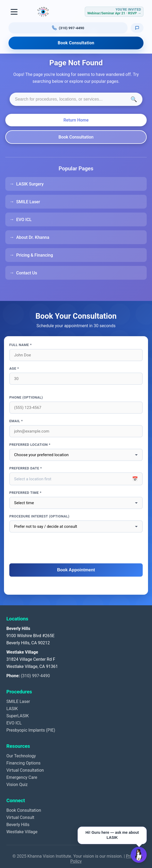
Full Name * (20, 345)
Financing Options (24, 763)
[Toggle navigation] (14, 12)
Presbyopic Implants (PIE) (31, 730)
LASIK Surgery (30, 184)
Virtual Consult (20, 817)
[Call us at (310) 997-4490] (68, 28)
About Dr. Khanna (33, 237)
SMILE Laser (28, 202)
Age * (14, 368)
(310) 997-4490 (35, 676)
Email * (16, 421)
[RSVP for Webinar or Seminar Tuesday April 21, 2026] (114, 12)
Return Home (76, 120)
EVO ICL (24, 220)
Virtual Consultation (25, 770)
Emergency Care (22, 777)
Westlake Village (22, 832)
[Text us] (137, 28)
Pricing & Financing (35, 255)
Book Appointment (76, 570)
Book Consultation (76, 43)
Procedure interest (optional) (39, 516)
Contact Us (27, 273)
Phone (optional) (26, 397)
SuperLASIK (18, 716)
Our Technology (21, 756)
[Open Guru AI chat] (139, 855)
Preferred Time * (25, 493)
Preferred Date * (26, 468)
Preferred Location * (30, 445)
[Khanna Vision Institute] (43, 12)
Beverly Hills (18, 825)
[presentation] (76, 548)
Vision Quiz (17, 785)
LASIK (12, 709)
